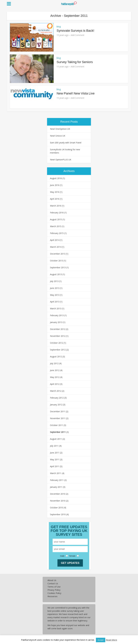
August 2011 (56, 439)
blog (59, 27)
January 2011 (56, 487)
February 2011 (57, 480)
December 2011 (58, 411)
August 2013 (56, 274)
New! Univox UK (58, 136)
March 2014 (56, 247)
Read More (111, 640)
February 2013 (57, 315)
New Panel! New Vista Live (76, 93)
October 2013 (57, 261)
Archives (69, 171)
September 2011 (58, 432)
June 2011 (55, 453)
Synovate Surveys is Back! (75, 31)
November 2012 (58, 336)
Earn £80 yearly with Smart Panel (66, 143)
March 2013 (56, 308)
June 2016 (55, 185)
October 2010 (57, 508)
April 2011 (55, 466)
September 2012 (58, 350)
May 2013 (55, 295)
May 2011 (55, 459)
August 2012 (56, 357)
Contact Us (53, 583)
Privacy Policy (54, 590)
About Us (52, 580)
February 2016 (57, 213)
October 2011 (57, 425)
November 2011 (58, 418)
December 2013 (58, 254)
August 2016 (56, 178)
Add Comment (78, 35)
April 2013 (55, 302)
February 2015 (57, 233)
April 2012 (55, 384)
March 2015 (56, 226)
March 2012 (56, 391)
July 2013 (54, 281)
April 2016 (55, 199)
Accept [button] (101, 640)
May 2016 (55, 192)
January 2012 (56, 405)
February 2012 (57, 398)
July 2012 (54, 363)
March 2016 (56, 206)
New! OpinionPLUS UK (61, 160)
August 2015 (56, 219)
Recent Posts (69, 122)
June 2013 (55, 288)
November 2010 (58, 501)
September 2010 (58, 514)
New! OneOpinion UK (60, 129)
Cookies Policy (54, 593)
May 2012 (55, 377)
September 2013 (58, 267)
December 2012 (58, 329)
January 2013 (56, 322)
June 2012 (55, 370)
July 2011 (54, 446)
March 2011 (56, 473)
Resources (52, 596)
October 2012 (57, 343)
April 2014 (55, 240)
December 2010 (58, 494)
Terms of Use (54, 587)
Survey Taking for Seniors (75, 62)
